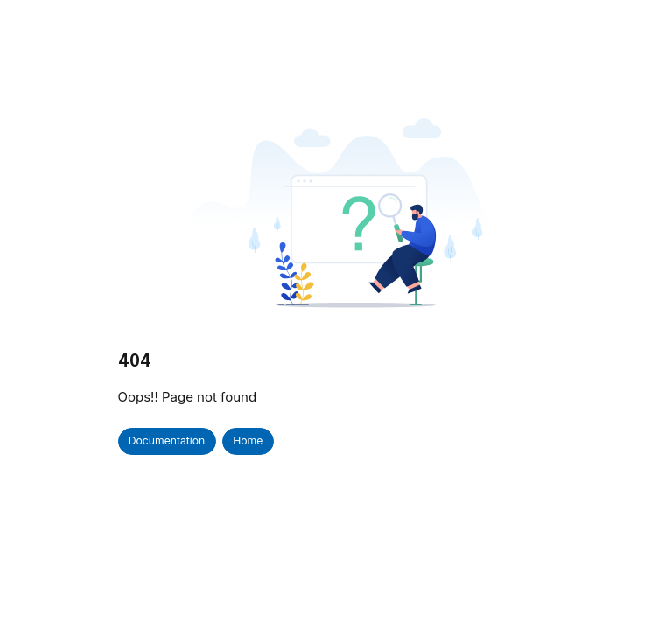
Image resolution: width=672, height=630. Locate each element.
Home (248, 441)
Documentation (167, 441)
